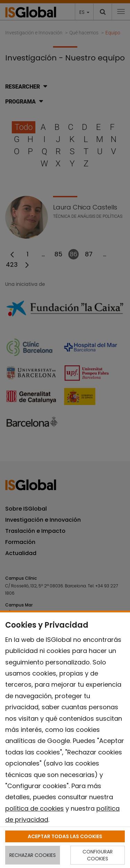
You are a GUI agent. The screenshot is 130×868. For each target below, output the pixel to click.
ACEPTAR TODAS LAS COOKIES (65, 836)
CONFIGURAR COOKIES (98, 855)
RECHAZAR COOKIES (33, 855)
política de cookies (34, 808)
